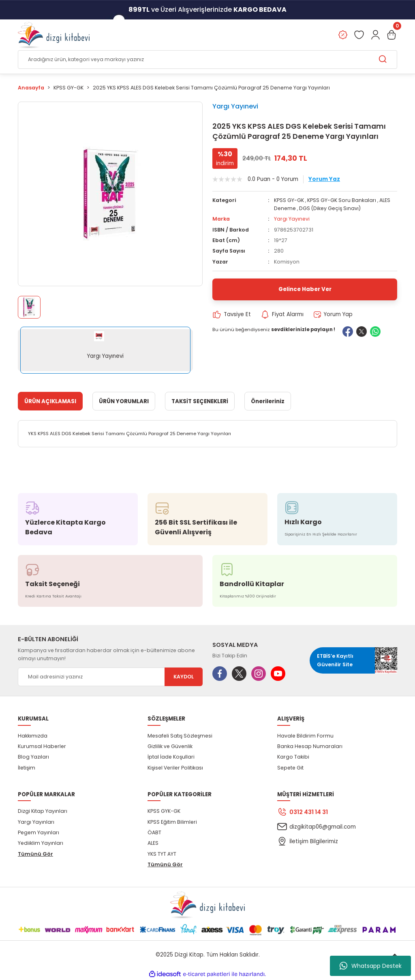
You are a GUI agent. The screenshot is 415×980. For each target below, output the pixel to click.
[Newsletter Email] (110, 677)
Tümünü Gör (35, 854)
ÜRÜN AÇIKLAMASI (50, 401)
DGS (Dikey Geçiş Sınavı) (330, 208)
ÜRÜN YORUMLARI (124, 401)
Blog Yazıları (33, 757)
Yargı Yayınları (36, 822)
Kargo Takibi (293, 757)
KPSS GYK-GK (164, 811)
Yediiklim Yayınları (41, 843)
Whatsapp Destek (371, 966)
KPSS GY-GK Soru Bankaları (342, 200)
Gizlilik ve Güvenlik (170, 746)
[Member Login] (375, 35)
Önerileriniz (268, 401)
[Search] (207, 60)
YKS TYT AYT (162, 854)
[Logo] (54, 35)
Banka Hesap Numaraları (310, 746)
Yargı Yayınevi (235, 106)
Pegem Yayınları (39, 832)
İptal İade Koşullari (171, 757)
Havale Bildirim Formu (305, 736)
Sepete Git (290, 768)
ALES (153, 843)
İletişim (27, 768)
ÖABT (154, 832)
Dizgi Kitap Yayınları (43, 811)
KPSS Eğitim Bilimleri (172, 822)
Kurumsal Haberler (42, 746)
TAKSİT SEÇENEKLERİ (200, 401)
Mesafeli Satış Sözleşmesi (180, 736)
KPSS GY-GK (289, 200)
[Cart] (391, 35)
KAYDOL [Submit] (184, 677)
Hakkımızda (33, 736)
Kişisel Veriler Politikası (175, 768)
